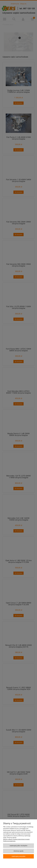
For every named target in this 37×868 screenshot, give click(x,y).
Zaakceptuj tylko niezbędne (18, 846)
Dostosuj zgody (19, 851)
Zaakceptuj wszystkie (18, 856)
